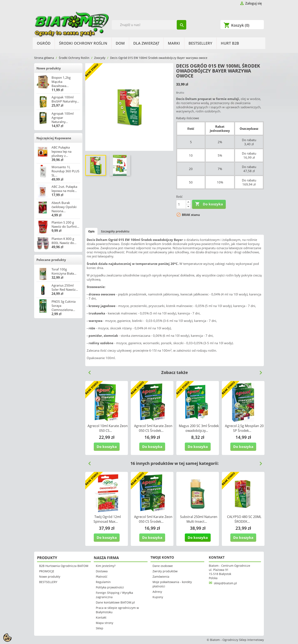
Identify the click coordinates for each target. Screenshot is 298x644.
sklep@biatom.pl (225, 583)
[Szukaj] (149, 25)
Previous (88, 371)
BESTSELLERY (200, 43)
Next (259, 371)
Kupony (158, 597)
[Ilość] (181, 204)
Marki (174, 43)
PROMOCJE (47, 571)
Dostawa (102, 571)
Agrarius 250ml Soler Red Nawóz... (65, 287)
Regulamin (103, 582)
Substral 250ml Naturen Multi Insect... (199, 519)
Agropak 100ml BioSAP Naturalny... (65, 99)
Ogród (44, 43)
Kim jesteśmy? (106, 566)
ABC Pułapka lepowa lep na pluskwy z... (61, 151)
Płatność (102, 577)
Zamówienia (161, 577)
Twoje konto (162, 557)
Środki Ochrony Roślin (83, 43)
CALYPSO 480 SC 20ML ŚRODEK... (244, 519)
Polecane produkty (51, 260)
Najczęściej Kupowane (54, 138)
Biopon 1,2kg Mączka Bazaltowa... (61, 82)
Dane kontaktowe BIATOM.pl (115, 602)
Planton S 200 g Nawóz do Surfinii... (65, 224)
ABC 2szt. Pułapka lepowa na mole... (64, 189)
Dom (120, 43)
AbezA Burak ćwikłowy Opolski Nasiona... (64, 207)
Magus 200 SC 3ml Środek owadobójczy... (199, 428)
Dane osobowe (163, 566)
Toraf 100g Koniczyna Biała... (64, 271)
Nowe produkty (49, 68)
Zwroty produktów (165, 571)
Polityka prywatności (110, 587)
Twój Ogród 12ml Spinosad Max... (107, 519)
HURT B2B (230, 43)
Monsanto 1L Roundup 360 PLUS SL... (65, 171)
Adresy (157, 592)
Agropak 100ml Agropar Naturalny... (63, 118)
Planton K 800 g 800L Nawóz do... (64, 241)
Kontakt (101, 617)
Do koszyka (209, 204)
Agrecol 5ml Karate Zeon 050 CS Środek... (153, 428)
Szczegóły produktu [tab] (115, 231)
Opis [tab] (91, 231)
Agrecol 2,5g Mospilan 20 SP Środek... (244, 428)
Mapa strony (105, 623)
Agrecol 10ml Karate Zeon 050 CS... (108, 428)
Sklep (100, 628)
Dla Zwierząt (146, 43)
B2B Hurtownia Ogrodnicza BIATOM (64, 566)
